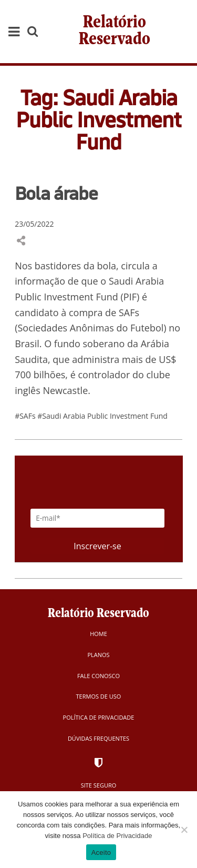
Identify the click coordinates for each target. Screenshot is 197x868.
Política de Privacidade (99, 717)
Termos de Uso (99, 696)
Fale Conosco (98, 676)
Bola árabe (56, 193)
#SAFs (26, 416)
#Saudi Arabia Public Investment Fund (102, 416)
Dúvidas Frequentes (98, 738)
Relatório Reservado (115, 31)
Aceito (101, 852)
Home (98, 634)
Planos (98, 655)
